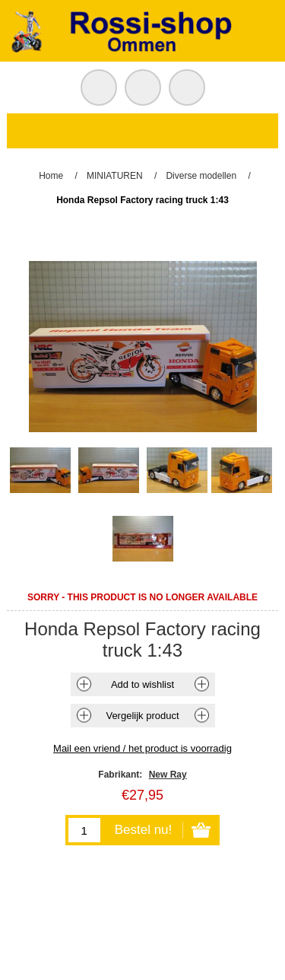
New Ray (168, 775)
